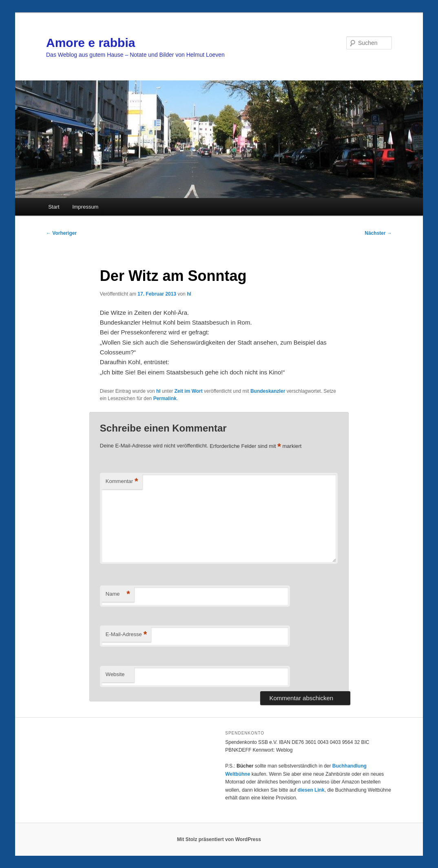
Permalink (165, 398)
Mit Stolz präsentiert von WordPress (219, 839)
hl (189, 294)
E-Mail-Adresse (126, 635)
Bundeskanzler (268, 391)
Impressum (85, 207)
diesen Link (311, 790)
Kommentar (122, 482)
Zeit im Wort (189, 391)
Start (54, 207)
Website (115, 674)
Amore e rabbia (91, 43)
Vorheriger (61, 233)
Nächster (378, 233)
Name (118, 594)
